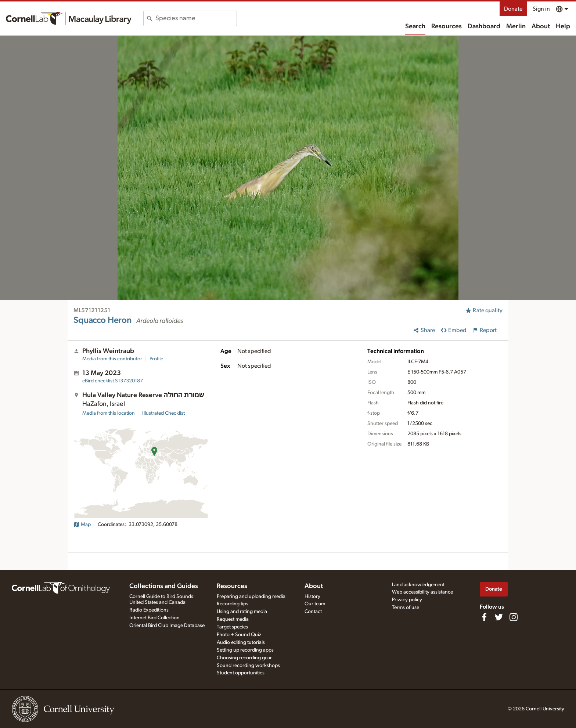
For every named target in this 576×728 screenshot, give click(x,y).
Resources (447, 26)
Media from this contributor (112, 359)
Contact (313, 612)
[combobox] (196, 18)
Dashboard (484, 26)
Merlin (516, 26)
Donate (513, 9)
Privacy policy (407, 600)
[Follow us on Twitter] (499, 617)
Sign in (541, 9)
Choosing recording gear (244, 658)
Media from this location (109, 413)
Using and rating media (242, 612)
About (541, 26)
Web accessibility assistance (422, 592)
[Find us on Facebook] (484, 617)
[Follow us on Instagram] (514, 617)
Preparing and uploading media (251, 597)
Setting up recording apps (245, 650)
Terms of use (406, 608)
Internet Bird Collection (154, 618)
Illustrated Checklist (163, 413)
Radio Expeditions (149, 610)
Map (82, 525)
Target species (232, 627)
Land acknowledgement (418, 585)
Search (415, 26)
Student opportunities (241, 673)
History (312, 597)
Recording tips (233, 604)
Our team (315, 604)
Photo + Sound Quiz (239, 635)
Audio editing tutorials (241, 642)
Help (563, 26)
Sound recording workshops (248, 666)
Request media (233, 619)
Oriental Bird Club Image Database (167, 626)
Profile (156, 359)
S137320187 (113, 381)
